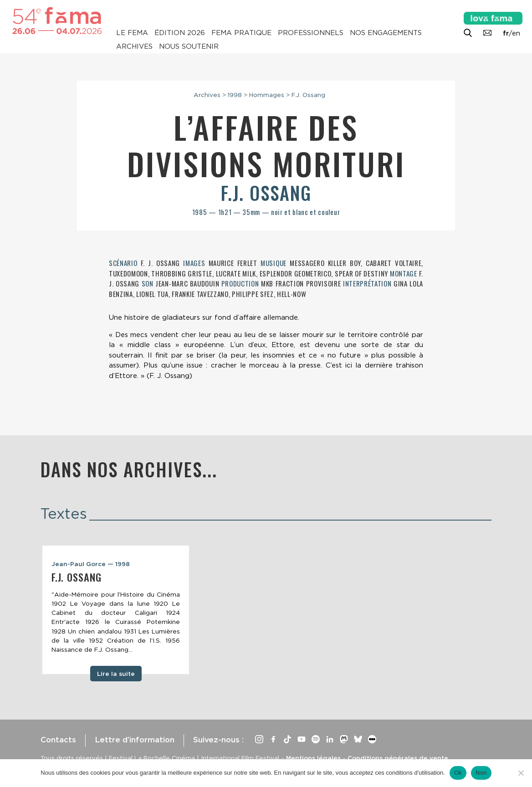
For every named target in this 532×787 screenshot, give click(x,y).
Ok (458, 773)
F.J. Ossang (308, 95)
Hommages (267, 95)
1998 (235, 95)
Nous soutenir (189, 46)
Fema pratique (241, 33)
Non (481, 773)
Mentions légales (313, 758)
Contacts (58, 740)
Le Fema (132, 33)
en (516, 33)
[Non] (521, 773)
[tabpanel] (116, 610)
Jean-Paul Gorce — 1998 (91, 564)
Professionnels (311, 33)
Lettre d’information (135, 740)
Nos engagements (386, 33)
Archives (134, 46)
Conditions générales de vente (398, 758)
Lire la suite (116, 674)
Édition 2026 (180, 33)
